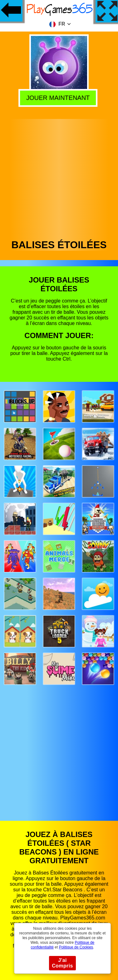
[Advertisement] (59, 177)
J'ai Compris (62, 963)
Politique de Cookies (76, 947)
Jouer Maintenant (59, 97)
